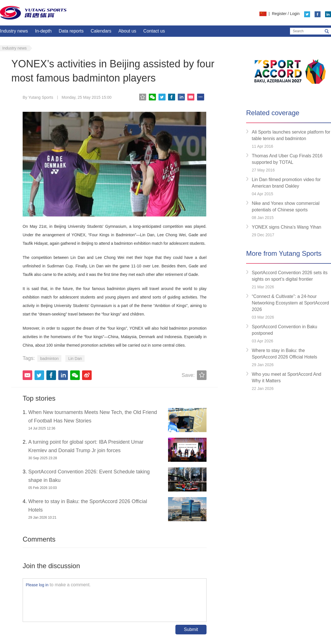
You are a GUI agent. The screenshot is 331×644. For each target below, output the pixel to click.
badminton (49, 359)
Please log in (37, 585)
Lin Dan (75, 359)
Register (279, 14)
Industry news (14, 31)
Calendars (101, 31)
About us (127, 31)
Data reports (71, 31)
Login (295, 14)
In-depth (43, 31)
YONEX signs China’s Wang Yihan (286, 227)
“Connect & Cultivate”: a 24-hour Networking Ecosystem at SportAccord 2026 (290, 303)
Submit (191, 629)
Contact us (154, 31)
